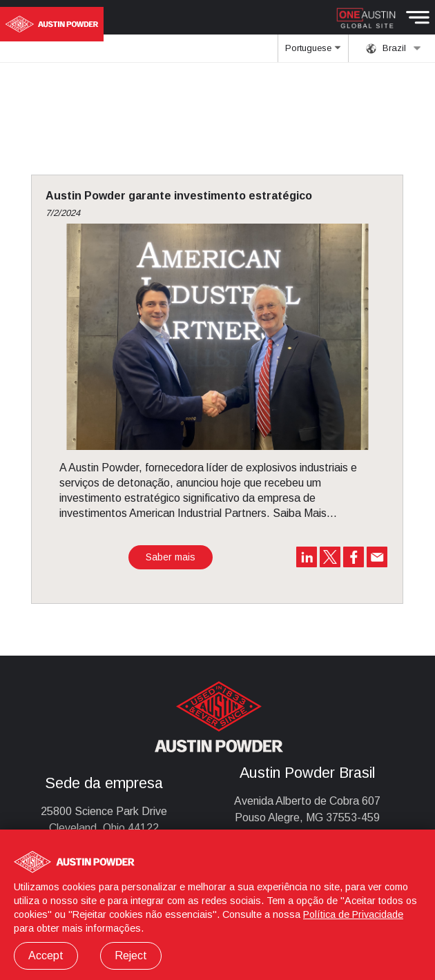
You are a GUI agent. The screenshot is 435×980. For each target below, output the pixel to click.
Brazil (394, 48)
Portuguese (313, 52)
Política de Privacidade (353, 914)
